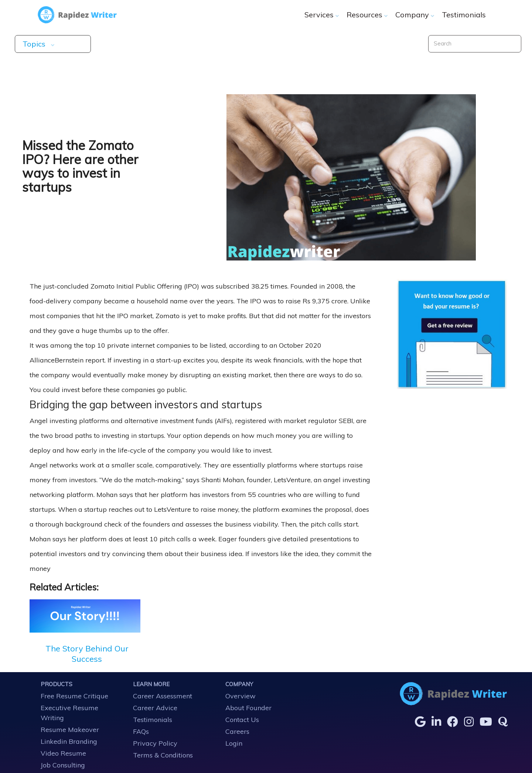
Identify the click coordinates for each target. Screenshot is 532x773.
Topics (55, 44)
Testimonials (464, 15)
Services (322, 15)
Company (415, 15)
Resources (367, 15)
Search (443, 43)
